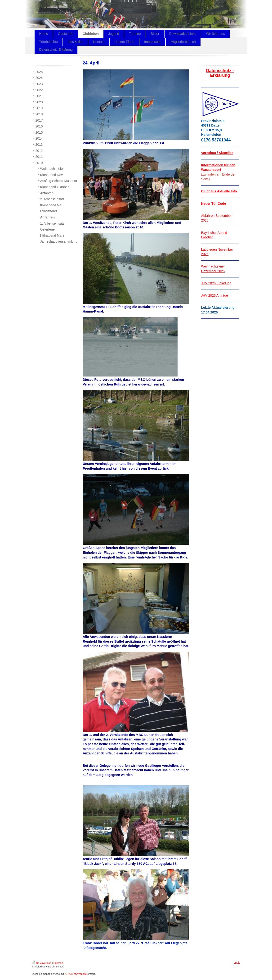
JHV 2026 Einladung (216, 283)
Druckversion (42, 963)
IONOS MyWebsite (76, 974)
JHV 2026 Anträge (215, 295)
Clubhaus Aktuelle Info (219, 191)
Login (237, 962)
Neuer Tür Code (214, 204)
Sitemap (58, 963)
